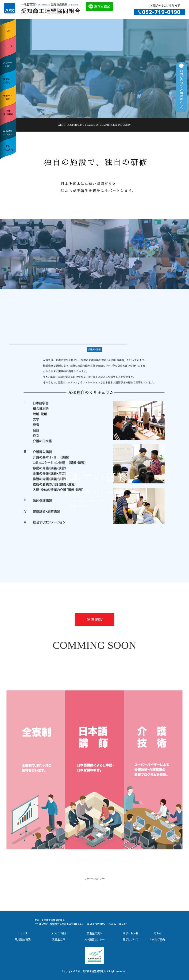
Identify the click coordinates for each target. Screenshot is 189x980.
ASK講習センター (8, 133)
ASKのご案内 (8, 148)
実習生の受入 (7, 81)
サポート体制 (8, 97)
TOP (8, 31)
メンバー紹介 (8, 64)
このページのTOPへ (95, 878)
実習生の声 (59, 939)
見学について (131, 939)
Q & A (157, 933)
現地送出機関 (8, 113)
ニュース (8, 46)
